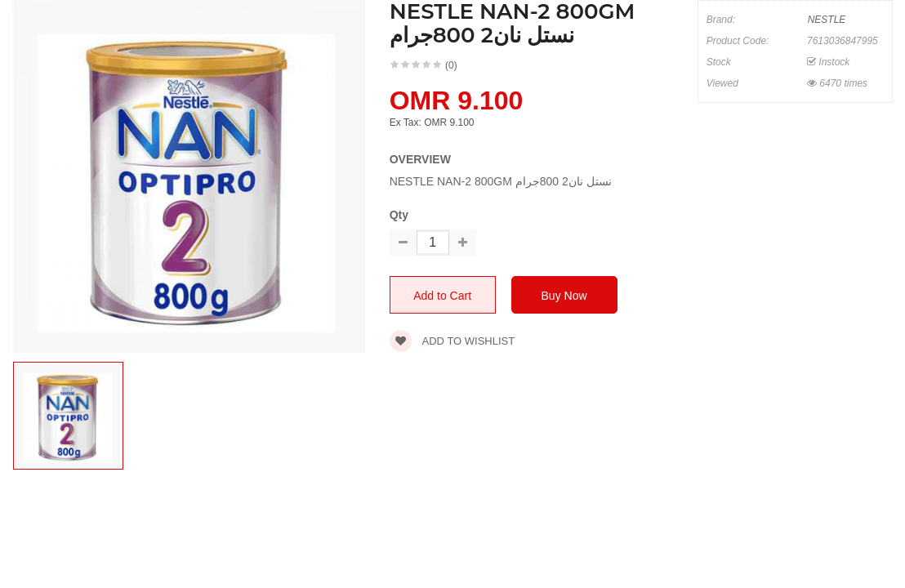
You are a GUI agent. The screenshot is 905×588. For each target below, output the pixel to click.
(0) (451, 65)
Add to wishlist (452, 341)
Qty (399, 215)
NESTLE (827, 20)
